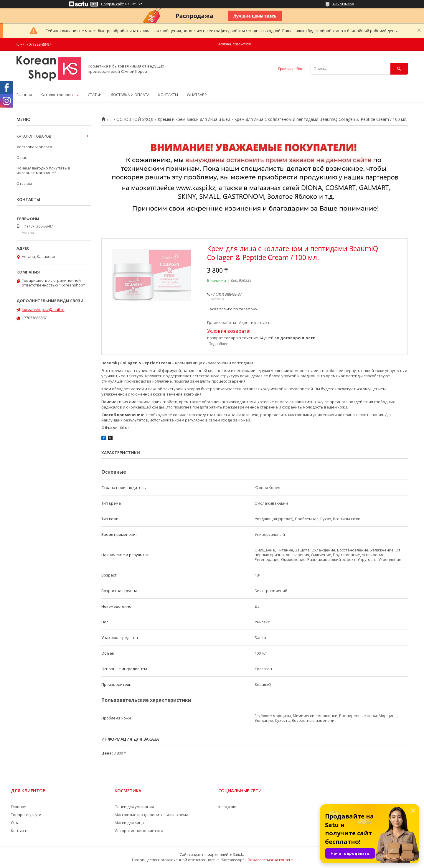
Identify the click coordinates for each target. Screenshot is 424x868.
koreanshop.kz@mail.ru (43, 309)
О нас (22, 157)
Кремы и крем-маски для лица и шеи (194, 119)
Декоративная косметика (139, 831)
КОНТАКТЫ (168, 95)
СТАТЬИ (95, 95)
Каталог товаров (57, 95)
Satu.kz (239, 855)
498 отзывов (343, 4)
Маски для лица (129, 823)
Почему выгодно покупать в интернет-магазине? (43, 170)
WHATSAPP (197, 95)
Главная (24, 95)
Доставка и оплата (34, 147)
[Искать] (399, 69)
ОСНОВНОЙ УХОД (135, 119)
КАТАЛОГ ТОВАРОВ (34, 136)
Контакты (20, 831)
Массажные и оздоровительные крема (151, 815)
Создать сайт (112, 4)
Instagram (227, 807)
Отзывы (24, 183)
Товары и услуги (26, 815)
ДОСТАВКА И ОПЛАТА (130, 95)
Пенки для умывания (134, 807)
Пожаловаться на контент (270, 860)
